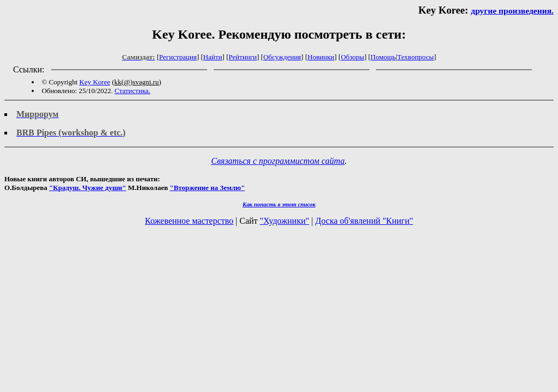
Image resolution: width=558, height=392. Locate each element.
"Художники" (284, 221)
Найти (213, 57)
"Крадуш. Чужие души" (88, 188)
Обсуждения (282, 57)
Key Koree (95, 82)
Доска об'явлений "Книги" (364, 221)
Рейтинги (243, 57)
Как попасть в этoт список (279, 204)
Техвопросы (416, 57)
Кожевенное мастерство (189, 221)
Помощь (383, 57)
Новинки (321, 57)
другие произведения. (512, 11)
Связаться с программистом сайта (278, 161)
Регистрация (178, 57)
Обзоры (352, 57)
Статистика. (132, 91)
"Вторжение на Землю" (207, 188)
